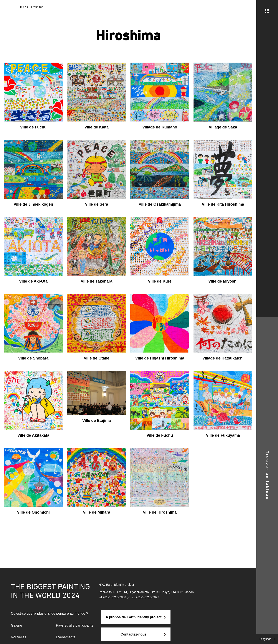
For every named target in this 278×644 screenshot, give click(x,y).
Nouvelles (18, 637)
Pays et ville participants (75, 625)
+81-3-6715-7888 (114, 597)
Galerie (17, 625)
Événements (66, 637)
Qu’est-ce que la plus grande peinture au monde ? (50, 613)
